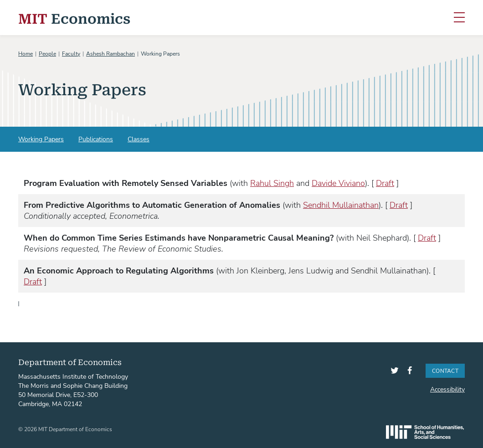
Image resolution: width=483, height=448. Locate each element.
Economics (74, 18)
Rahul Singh (272, 183)
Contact (445, 371)
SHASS (425, 432)
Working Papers (41, 139)
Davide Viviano (338, 183)
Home (26, 53)
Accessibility (447, 389)
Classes (139, 139)
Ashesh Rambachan (110, 53)
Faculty (71, 53)
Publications (96, 139)
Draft (385, 183)
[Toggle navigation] (459, 18)
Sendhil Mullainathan (341, 205)
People (47, 53)
